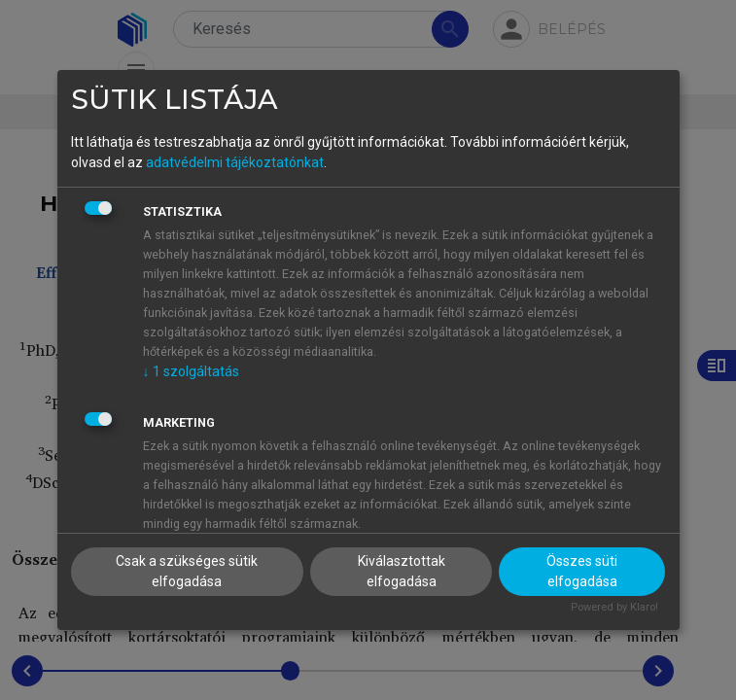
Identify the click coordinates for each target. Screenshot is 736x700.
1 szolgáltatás (191, 371)
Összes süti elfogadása (582, 571)
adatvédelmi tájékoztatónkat (235, 162)
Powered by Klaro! (614, 607)
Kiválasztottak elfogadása (402, 571)
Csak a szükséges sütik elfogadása (187, 571)
